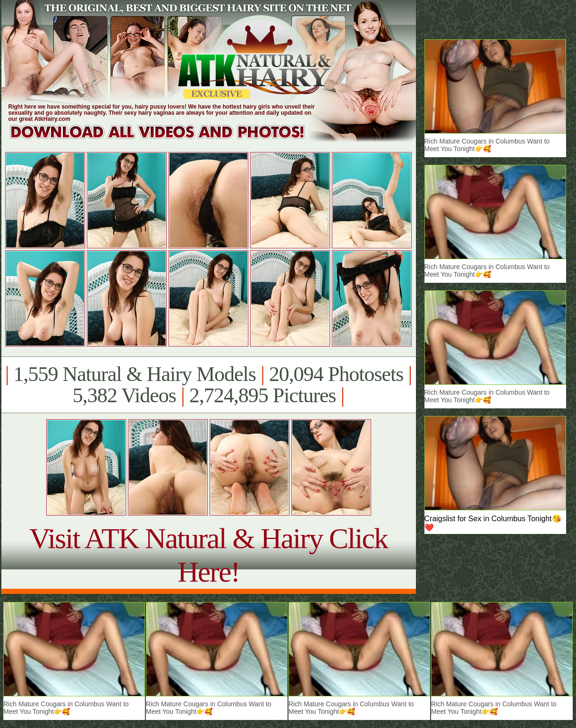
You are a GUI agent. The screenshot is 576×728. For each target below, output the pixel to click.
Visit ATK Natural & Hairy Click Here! (208, 555)
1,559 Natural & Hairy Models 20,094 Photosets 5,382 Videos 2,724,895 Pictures (208, 385)
